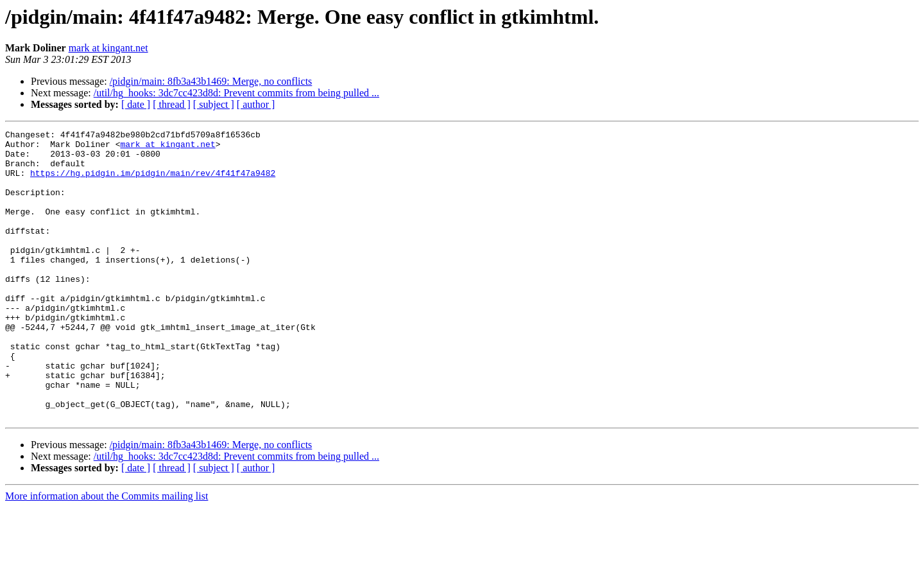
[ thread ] (172, 104)
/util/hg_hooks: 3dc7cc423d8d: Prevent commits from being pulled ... (236, 93)
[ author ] (256, 104)
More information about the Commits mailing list (107, 554)
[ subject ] (214, 104)
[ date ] (136, 104)
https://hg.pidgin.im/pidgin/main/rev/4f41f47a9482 (153, 182)
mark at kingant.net (108, 48)
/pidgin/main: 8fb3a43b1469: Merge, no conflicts (211, 81)
